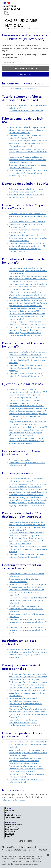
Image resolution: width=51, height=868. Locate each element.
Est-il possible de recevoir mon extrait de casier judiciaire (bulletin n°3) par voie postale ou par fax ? (28, 173)
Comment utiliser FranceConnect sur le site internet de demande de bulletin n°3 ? (28, 216)
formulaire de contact (14, 800)
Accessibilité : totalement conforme (19, 850)
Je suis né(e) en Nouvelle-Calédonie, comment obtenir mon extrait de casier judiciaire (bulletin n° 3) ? (27, 160)
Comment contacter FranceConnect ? (27, 222)
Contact (43, 850)
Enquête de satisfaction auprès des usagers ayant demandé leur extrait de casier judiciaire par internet (27, 769)
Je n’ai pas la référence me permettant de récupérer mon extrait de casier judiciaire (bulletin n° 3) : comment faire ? (28, 279)
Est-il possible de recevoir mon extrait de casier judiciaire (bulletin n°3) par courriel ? (28, 152)
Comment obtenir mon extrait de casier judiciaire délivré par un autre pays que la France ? (28, 549)
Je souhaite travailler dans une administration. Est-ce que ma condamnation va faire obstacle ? (24, 723)
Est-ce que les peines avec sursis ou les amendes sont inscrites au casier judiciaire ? (26, 592)
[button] (48, 855)
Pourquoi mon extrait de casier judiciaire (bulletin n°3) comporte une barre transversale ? (28, 416)
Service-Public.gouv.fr (14, 825)
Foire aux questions (30, 847)
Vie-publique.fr (11, 827)
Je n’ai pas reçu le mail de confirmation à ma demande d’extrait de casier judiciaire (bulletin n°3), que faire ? (28, 287)
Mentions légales (10, 847)
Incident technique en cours (22, 89)
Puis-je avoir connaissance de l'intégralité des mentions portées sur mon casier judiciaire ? (28, 600)
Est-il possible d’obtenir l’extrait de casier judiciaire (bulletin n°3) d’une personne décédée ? (28, 360)
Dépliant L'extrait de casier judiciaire (26, 111)
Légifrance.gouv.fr (12, 829)
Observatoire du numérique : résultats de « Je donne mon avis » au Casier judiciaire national (28, 744)
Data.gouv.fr (10, 831)
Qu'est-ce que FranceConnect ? (24, 235)
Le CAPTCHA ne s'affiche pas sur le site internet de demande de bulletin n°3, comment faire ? (27, 316)
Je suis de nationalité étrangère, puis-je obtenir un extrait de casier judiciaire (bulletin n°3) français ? (27, 130)
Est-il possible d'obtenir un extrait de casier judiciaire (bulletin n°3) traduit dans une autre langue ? (26, 541)
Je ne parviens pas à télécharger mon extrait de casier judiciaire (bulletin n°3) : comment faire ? (28, 271)
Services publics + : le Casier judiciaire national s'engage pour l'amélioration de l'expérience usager (28, 753)
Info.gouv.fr (10, 834)
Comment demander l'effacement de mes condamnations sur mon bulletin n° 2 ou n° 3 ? (28, 630)
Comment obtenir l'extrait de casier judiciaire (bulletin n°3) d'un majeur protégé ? (26, 368)
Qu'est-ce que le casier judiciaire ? (25, 606)
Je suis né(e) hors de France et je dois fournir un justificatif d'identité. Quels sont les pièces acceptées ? (26, 441)
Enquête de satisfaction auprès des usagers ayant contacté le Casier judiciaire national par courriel (25, 761)
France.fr (9, 836)
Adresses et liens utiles (19, 460)
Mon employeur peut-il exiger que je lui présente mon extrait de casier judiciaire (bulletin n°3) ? (28, 693)
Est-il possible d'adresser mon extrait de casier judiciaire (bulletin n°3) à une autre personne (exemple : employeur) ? (28, 677)
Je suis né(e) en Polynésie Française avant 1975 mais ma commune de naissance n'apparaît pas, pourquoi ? (28, 143)
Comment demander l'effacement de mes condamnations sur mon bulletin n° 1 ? (28, 622)
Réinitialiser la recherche (26, 68)
